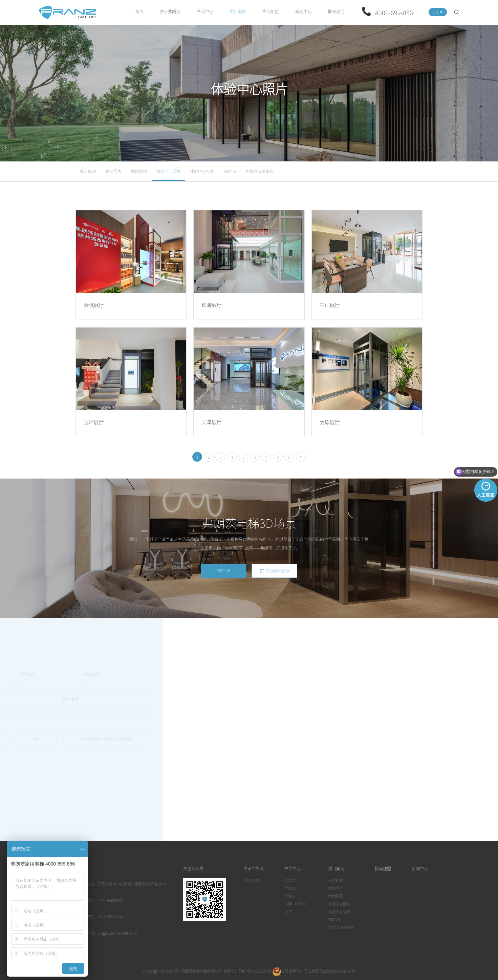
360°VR (230, 171)
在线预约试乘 (275, 571)
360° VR (224, 570)
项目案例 (238, 12)
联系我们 (336, 12)
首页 (139, 12)
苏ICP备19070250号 (255, 971)
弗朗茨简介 (253, 880)
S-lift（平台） (296, 904)
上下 (288, 912)
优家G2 (290, 888)
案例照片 (113, 171)
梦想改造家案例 (259, 171)
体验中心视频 (202, 171)
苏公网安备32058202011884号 (329, 971)
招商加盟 (270, 12)
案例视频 (139, 171)
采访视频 (88, 171)
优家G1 (290, 880)
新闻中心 (303, 12)
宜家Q (289, 896)
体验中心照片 (169, 171)
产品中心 (205, 12)
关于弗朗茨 (170, 12)
